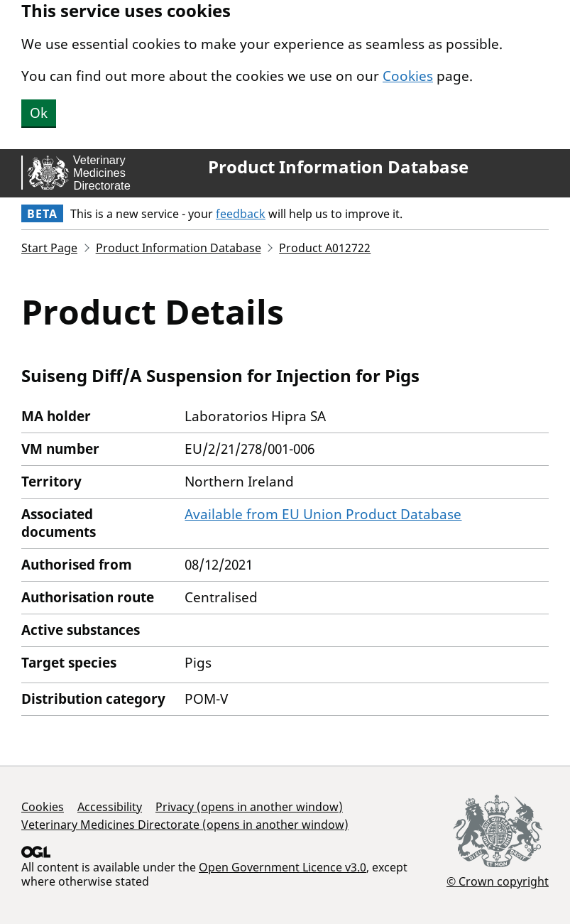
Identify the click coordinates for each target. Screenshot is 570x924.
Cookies (408, 76)
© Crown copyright (498, 881)
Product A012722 (325, 248)
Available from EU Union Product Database (323, 514)
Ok (39, 113)
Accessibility (110, 807)
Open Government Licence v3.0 (283, 867)
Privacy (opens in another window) (249, 807)
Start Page (49, 248)
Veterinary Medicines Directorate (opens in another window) (185, 825)
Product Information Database (338, 167)
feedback (241, 214)
